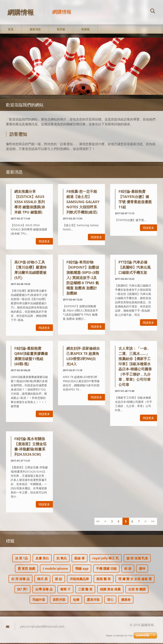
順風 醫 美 (104, 580)
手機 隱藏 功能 (106, 570)
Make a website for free (119, 636)
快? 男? (22, 590)
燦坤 (142, 570)
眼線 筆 (80, 559)
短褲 (76, 601)
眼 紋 (59, 580)
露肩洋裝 (93, 601)
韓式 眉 (42, 580)
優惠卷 (126, 601)
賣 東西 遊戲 (26, 570)
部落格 (85, 30)
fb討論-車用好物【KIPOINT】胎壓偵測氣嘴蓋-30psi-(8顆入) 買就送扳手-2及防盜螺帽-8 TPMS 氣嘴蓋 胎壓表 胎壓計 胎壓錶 (83, 279)
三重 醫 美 (85, 590)
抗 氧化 (62, 559)
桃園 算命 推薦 (110, 590)
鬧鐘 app (82, 570)
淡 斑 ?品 (21, 559)
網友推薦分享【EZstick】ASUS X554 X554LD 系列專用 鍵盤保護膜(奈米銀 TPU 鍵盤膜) (30, 203)
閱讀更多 (44, 242)
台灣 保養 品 (44, 590)
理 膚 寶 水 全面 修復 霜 (135, 580)
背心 (110, 601)
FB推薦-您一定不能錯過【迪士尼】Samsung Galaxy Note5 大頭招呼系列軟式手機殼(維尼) (83, 203)
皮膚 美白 (42, 559)
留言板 (61, 30)
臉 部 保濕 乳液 (137, 559)
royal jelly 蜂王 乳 (106, 559)
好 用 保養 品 (20, 580)
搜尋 (153, 12)
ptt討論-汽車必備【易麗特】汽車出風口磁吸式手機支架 (135, 268)
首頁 (11, 30)
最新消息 (35, 30)
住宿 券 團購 (137, 590)
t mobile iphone (55, 570)
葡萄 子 (65, 590)
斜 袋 (128, 570)
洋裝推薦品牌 (79, 580)
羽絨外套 (39, 601)
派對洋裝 (59, 601)
